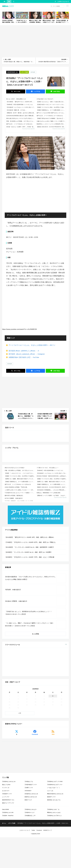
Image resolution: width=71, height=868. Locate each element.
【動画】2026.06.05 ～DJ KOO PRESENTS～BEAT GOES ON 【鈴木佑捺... (52, 552)
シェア (37, 91)
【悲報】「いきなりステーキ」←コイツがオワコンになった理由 (20, 539)
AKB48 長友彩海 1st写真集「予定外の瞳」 (16, 552)
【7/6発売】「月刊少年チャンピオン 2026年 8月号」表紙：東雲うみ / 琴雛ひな (30, 607)
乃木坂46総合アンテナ (31, 837)
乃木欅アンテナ (29, 840)
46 (9, 1)
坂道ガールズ (28, 853)
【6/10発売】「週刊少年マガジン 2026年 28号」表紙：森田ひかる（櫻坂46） (21, 102)
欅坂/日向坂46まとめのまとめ (55, 846)
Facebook (35, 787)
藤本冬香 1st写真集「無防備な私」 (14, 561)
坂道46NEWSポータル (8, 853)
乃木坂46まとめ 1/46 (8, 865)
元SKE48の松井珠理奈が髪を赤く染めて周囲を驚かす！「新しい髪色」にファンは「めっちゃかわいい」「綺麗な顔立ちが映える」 (21, 116)
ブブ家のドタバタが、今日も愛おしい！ (48, 533)
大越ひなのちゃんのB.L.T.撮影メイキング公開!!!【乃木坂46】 (51, 121)
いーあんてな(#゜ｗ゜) (53, 840)
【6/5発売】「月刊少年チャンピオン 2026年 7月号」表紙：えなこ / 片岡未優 (30, 622)
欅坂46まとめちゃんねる (54, 865)
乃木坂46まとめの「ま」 (54, 862)
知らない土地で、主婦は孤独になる (16, 99)
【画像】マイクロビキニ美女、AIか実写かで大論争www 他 (51, 107)
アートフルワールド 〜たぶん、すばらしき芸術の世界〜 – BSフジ (32, 345)
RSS (53, 787)
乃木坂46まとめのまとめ (9, 834)
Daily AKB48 (5, 862)
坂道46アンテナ (51, 849)
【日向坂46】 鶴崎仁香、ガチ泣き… (16, 110)
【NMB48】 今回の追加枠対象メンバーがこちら (20, 104)
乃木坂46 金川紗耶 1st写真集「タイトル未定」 (34, 720)
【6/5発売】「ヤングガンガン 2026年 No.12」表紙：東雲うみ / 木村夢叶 (28, 617)
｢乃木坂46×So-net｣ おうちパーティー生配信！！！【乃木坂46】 (20, 558)
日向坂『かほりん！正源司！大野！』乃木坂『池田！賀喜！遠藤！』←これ (21, 127)
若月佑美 (33, 72)
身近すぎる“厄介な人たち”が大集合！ (15, 533)
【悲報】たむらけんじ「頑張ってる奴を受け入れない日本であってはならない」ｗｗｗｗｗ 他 (51, 102)
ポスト (17, 91)
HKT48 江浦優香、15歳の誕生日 (14, 564)
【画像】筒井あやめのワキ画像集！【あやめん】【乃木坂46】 (51, 118)
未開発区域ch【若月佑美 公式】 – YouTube (24, 357)
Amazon (25, 724)
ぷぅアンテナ (6, 849)
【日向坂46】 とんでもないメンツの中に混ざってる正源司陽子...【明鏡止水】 (21, 107)
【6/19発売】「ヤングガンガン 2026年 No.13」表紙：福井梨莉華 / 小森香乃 (29, 612)
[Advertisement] (35, 41)
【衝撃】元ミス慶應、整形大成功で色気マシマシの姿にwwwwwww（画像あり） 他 (20, 544)
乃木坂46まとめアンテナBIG (55, 834)
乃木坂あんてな (29, 834)
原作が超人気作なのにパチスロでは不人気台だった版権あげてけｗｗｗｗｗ (21, 118)
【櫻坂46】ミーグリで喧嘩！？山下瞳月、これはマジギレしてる (52, 561)
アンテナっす (6, 840)
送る (56, 91)
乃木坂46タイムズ (29, 865)
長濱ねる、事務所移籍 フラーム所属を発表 (48, 558)
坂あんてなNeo (6, 837)
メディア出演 (24, 72)
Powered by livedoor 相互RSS (28, 129)
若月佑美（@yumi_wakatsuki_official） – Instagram (27, 354)
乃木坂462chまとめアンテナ (55, 837)
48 (4, 1)
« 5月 (20, 766)
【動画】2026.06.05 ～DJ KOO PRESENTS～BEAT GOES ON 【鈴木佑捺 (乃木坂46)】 (51, 127)
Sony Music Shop (60, 724)
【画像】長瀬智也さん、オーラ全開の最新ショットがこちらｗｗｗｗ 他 (51, 110)
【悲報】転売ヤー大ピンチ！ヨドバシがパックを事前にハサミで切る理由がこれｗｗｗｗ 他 (51, 104)
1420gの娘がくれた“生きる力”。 (46, 99)
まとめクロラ (6, 843)
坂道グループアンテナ (8, 856)
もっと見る (36, 699)
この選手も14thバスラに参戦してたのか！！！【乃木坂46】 (20, 555)
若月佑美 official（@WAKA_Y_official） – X (24, 351)
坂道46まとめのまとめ (31, 849)
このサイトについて (63, 1)
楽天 (48, 724)
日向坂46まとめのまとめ (31, 846)
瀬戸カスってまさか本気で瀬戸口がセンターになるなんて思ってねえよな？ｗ (51, 113)
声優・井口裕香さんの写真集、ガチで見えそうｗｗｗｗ (21, 121)
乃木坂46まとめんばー (31, 862)
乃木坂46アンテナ (7, 846)
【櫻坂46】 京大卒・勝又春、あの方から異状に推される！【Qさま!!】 (21, 113)
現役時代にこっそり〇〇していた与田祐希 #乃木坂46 (51, 124)
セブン (37, 724)
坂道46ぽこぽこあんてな (54, 853)
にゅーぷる (50, 843)
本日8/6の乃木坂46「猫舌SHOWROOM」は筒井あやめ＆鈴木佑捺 (52, 541)
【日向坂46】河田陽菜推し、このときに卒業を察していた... (52, 555)
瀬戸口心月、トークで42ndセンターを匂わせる (19, 124)
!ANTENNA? (28, 843)
